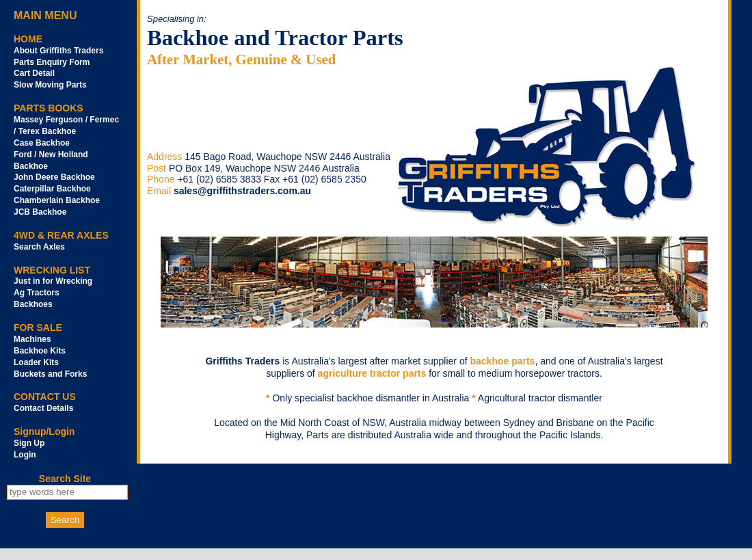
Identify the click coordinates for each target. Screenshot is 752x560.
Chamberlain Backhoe (57, 200)
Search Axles (39, 247)
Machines (32, 339)
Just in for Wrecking (53, 281)
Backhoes (33, 304)
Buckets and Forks (50, 374)
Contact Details (43, 408)
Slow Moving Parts (50, 85)
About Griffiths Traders (58, 51)
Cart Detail (34, 73)
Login (25, 455)
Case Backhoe (42, 143)
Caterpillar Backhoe (52, 189)
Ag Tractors (37, 293)
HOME (28, 39)
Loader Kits (36, 362)
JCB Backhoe (40, 212)
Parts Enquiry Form (52, 62)
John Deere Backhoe (54, 177)
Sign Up (29, 443)
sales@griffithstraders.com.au (242, 191)
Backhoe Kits (40, 351)
